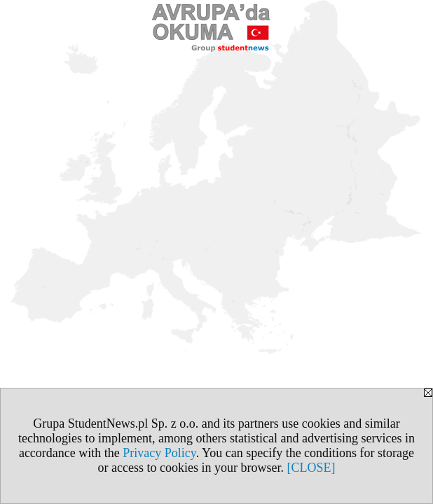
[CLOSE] (311, 468)
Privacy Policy (159, 453)
